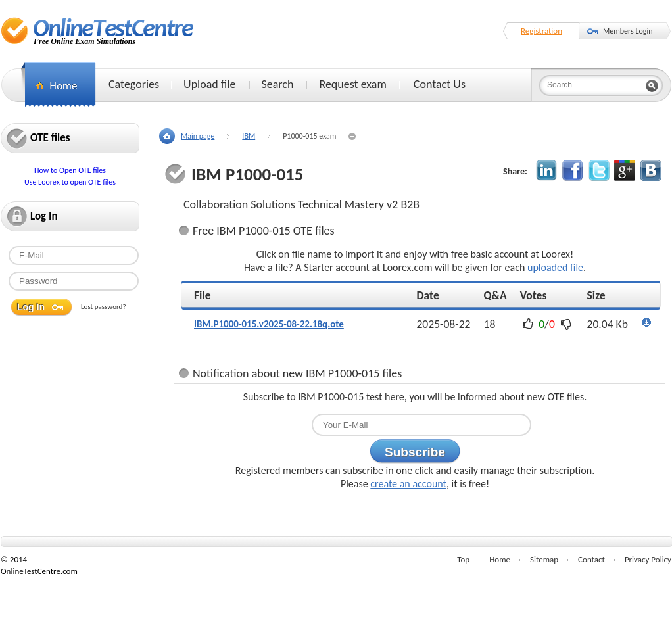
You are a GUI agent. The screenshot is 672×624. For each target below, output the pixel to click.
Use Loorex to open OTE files (70, 182)
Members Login (628, 31)
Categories (134, 84)
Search (278, 84)
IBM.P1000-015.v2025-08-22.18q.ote (269, 324)
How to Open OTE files (70, 170)
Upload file (209, 84)
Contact (591, 559)
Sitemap (544, 559)
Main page (198, 136)
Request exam (352, 84)
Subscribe (415, 452)
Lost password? (104, 307)
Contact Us (440, 84)
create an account (408, 484)
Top (463, 559)
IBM (249, 136)
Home (500, 559)
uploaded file (555, 267)
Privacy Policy (648, 559)
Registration (541, 31)
